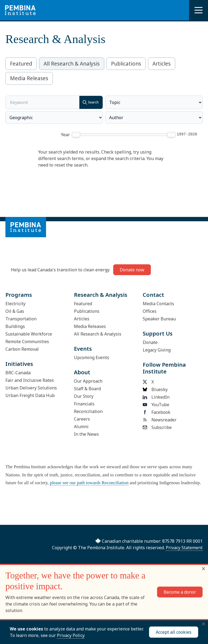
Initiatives (19, 364)
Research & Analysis (101, 295)
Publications (126, 64)
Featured (21, 64)
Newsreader (160, 420)
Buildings (15, 326)
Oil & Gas (15, 311)
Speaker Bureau (159, 319)
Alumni (81, 427)
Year (65, 135)
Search (89, 102)
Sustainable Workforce (29, 334)
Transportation (21, 319)
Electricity (15, 304)
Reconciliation (88, 411)
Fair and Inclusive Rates (30, 380)
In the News (86, 434)
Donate (150, 342)
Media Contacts (158, 304)
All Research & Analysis (72, 64)
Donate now (132, 270)
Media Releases (29, 78)
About (82, 372)
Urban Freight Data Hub (30, 395)
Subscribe (157, 427)
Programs (19, 295)
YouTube (156, 405)
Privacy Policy (71, 635)
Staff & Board (87, 389)
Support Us (158, 334)
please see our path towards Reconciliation (89, 483)
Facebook (157, 412)
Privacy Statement (184, 548)
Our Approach (88, 381)
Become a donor (180, 592)
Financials (84, 404)
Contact (153, 295)
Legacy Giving (157, 350)
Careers (82, 419)
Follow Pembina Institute (164, 368)
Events (83, 349)
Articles (162, 64)
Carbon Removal (22, 349)
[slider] (76, 135)
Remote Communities (27, 341)
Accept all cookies (174, 632)
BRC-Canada (18, 373)
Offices (150, 311)
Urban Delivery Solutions (31, 388)
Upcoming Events (92, 357)
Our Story (84, 396)
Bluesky (155, 389)
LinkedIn (156, 397)
